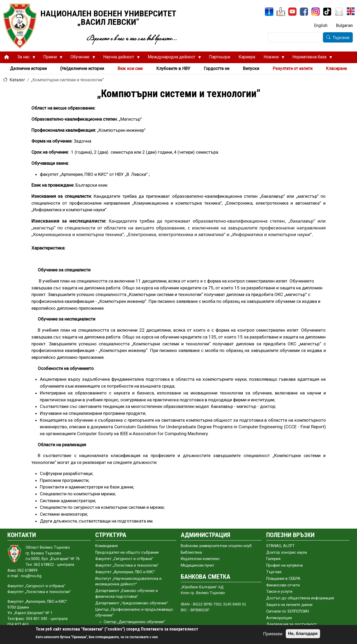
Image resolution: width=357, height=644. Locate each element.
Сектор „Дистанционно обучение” (134, 622)
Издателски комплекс (200, 559)
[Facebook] (304, 12)
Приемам (273, 634)
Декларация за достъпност (291, 624)
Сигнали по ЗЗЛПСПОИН (288, 611)
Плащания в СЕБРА (283, 579)
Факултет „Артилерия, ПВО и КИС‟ (125, 572)
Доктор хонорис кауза (287, 553)
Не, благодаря (303, 634)
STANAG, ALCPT (280, 546)
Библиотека (191, 553)
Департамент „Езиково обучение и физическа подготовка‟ (127, 594)
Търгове (274, 572)
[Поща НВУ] (339, 12)
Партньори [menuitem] (220, 57)
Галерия (273, 559)
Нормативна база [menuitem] (310, 58)
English (321, 25)
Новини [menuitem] (272, 58)
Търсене (341, 37)
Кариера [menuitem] (247, 57)
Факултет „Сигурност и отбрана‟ (124, 559)
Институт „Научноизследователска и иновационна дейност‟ (128, 582)
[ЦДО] (281, 12)
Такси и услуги (279, 592)
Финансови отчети (283, 585)
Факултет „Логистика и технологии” (127, 565)
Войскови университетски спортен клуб (216, 546)
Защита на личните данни (289, 605)
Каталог (17, 80)
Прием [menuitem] (51, 58)
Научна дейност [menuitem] (119, 58)
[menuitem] (7, 57)
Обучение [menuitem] (81, 58)
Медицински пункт (197, 565)
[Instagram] (316, 12)
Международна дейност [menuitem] (172, 58)
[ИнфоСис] (269, 12)
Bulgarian (344, 25)
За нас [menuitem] (24, 58)
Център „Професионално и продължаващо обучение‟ (134, 612)
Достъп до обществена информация (300, 598)
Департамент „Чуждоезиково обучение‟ (132, 603)
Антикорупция (279, 618)
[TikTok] (327, 12)
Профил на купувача (284, 565)
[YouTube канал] (292, 12)
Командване (107, 546)
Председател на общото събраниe (127, 553)
